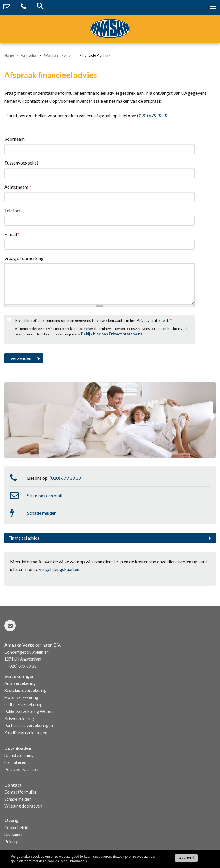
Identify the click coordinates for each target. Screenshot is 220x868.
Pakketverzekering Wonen (29, 711)
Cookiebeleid (16, 828)
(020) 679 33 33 (153, 115)
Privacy (11, 842)
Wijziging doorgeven (23, 806)
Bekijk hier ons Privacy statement (112, 334)
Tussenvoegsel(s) (21, 163)
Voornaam (14, 139)
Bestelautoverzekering (25, 690)
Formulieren (15, 762)
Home (9, 55)
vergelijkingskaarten (59, 569)
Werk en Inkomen (58, 55)
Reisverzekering (19, 719)
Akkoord (186, 858)
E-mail (12, 234)
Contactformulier (20, 792)
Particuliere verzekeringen (29, 725)
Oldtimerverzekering (23, 704)
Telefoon (13, 210)
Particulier (29, 55)
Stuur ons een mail (45, 495)
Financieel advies (24, 538)
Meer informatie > (74, 861)
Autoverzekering (20, 683)
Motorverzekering (21, 697)
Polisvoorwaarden (21, 769)
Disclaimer (14, 834)
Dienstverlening (19, 755)
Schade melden (42, 513)
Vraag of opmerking (24, 258)
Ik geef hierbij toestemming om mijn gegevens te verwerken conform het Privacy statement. (93, 320)
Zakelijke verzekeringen (26, 733)
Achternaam (18, 187)
